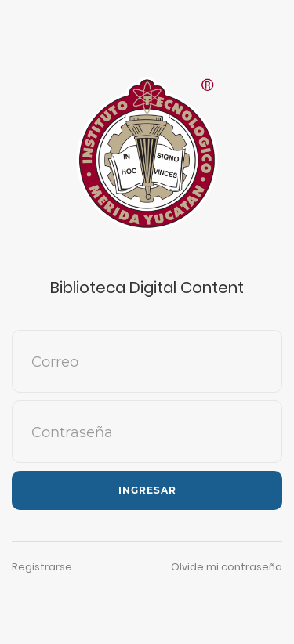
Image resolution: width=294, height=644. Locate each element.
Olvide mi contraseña (227, 567)
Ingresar (147, 490)
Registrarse (42, 567)
